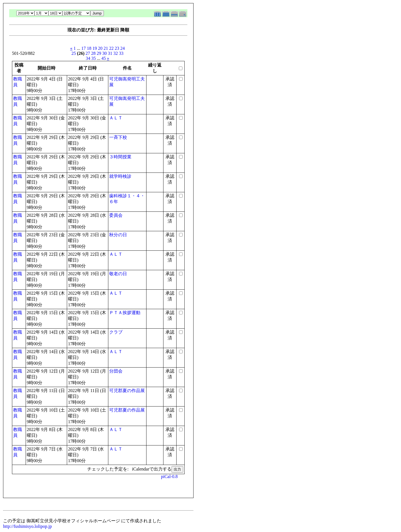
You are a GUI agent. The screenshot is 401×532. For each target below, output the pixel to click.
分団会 (116, 371)
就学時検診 (120, 176)
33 (121, 53)
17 (84, 48)
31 (110, 53)
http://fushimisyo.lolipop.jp (27, 526)
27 (88, 53)
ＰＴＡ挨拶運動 (125, 313)
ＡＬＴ (116, 118)
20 (100, 48)
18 (89, 48)
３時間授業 (120, 157)
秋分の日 (118, 235)
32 (116, 53)
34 (88, 58)
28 (93, 53)
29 (99, 53)
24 (123, 48)
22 (111, 48)
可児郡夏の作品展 (127, 391)
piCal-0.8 (169, 476)
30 (104, 53)
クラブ (116, 332)
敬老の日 (118, 274)
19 (95, 48)
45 (104, 58)
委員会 (116, 215)
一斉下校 (118, 137)
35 (94, 58)
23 (117, 48)
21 (106, 48)
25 (74, 53)
